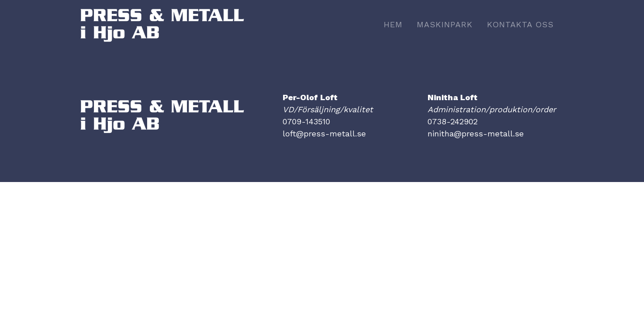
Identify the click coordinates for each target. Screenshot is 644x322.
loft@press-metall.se (324, 133)
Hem (393, 24)
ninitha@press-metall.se (476, 133)
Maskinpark (445, 24)
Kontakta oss (520, 24)
